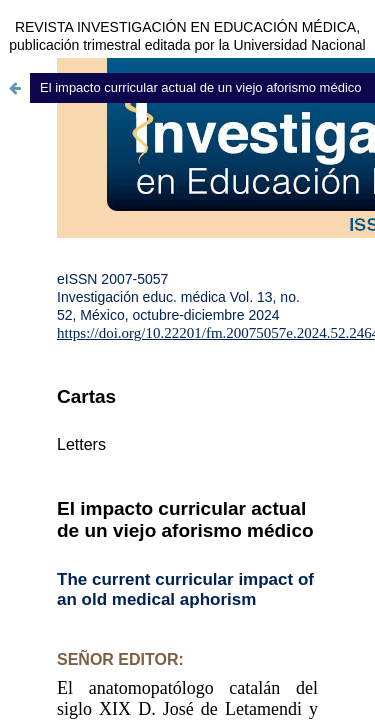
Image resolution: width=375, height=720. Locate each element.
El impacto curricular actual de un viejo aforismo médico (201, 87)
